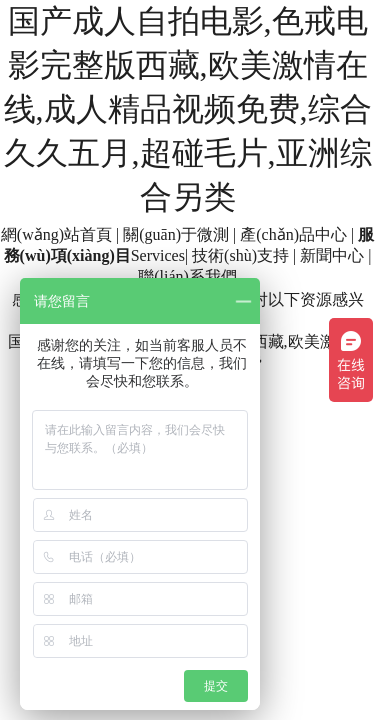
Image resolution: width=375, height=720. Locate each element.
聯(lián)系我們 (187, 276)
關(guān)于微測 (176, 234)
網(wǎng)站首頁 (56, 234)
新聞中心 (332, 255)
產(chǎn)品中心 (293, 234)
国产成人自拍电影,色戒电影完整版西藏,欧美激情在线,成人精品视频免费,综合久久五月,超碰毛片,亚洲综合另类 (188, 109)
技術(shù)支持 (240, 255)
